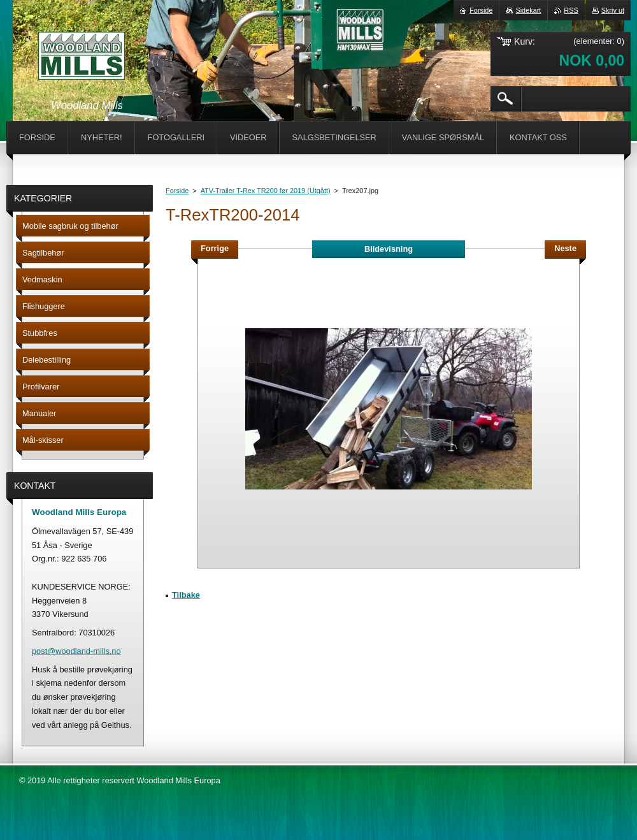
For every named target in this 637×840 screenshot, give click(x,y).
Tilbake (186, 595)
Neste (565, 248)
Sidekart (528, 10)
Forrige (215, 248)
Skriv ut (613, 10)
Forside (177, 191)
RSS (571, 10)
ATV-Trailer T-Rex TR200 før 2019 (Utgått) (266, 191)
